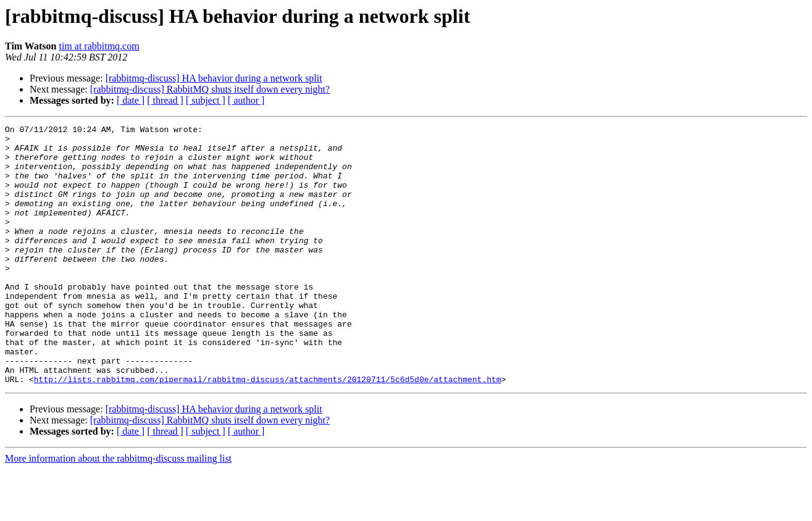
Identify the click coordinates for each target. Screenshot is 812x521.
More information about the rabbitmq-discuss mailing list (118, 510)
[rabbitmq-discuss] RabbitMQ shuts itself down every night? (210, 89)
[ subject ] (206, 100)
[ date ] (131, 100)
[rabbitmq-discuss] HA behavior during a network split (214, 78)
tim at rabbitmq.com (99, 46)
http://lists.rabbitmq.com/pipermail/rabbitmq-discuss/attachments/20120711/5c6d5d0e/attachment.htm (268, 431)
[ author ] (246, 100)
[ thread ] (165, 100)
